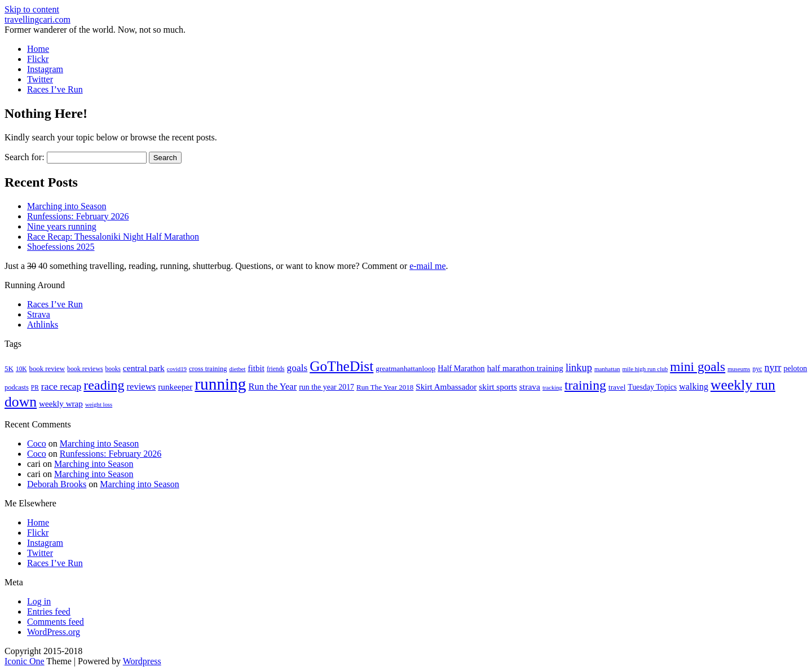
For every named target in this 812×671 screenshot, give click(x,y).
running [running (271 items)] (220, 384)
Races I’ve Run (55, 89)
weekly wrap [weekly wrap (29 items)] (61, 404)
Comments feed (56, 622)
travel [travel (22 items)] (617, 387)
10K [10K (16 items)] (21, 369)
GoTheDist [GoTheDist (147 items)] (341, 366)
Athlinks (43, 325)
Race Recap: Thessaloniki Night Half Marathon (113, 237)
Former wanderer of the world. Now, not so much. (95, 30)
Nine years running (62, 226)
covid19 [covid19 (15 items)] (177, 369)
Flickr (38, 59)
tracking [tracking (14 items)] (552, 388)
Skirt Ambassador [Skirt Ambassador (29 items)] (446, 387)
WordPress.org (54, 632)
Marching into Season (67, 206)
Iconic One (25, 661)
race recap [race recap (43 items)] (61, 386)
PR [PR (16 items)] (35, 387)
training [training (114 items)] (585, 385)
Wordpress (142, 661)
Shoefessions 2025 (61, 247)
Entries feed (49, 612)
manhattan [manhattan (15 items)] (607, 369)
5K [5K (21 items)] (9, 368)
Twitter (40, 79)
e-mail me (427, 266)
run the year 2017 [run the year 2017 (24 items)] (326, 387)
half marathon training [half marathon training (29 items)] (525, 368)
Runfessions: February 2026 (78, 216)
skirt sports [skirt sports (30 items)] (498, 387)
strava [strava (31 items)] (530, 387)
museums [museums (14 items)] (739, 369)
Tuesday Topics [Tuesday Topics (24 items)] (652, 387)
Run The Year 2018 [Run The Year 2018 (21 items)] (385, 387)
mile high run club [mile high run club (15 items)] (645, 369)
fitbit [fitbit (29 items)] (256, 368)
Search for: (25, 157)
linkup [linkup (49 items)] (579, 368)
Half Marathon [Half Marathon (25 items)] (461, 368)
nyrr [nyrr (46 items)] (773, 368)
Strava (39, 314)
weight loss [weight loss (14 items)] (99, 405)
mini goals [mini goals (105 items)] (698, 367)
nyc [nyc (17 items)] (757, 369)
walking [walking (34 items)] (694, 387)
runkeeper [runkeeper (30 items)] (175, 387)
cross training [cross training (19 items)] (208, 369)
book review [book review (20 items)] (47, 369)
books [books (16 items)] (113, 369)
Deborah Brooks (57, 484)
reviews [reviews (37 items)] (142, 387)
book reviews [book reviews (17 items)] (85, 369)
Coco (37, 443)
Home (38, 49)
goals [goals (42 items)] (297, 368)
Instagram (45, 69)
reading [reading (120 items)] (104, 385)
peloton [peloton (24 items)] (796, 368)
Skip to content (32, 9)
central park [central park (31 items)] (144, 368)
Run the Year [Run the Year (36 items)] (273, 387)
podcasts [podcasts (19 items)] (17, 387)
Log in (39, 601)
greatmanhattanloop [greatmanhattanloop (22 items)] (405, 368)
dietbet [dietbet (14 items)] (237, 369)
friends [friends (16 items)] (276, 369)
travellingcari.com (37, 19)
